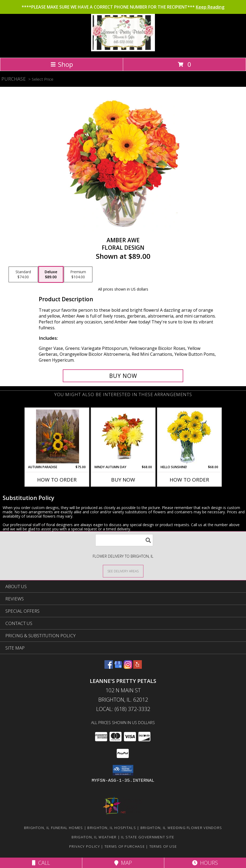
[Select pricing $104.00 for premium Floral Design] (78, 275)
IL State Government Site (148, 837)
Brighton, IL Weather (94, 837)
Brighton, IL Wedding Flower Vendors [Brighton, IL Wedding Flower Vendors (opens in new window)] (181, 828)
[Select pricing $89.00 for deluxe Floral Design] (51, 275)
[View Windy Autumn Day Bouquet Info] (123, 436)
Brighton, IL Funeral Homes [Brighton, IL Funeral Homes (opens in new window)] (54, 828)
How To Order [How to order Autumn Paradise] (57, 480)
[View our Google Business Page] (118, 667)
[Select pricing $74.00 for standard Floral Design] (23, 275)
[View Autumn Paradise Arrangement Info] (57, 436)
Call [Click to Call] (41, 863)
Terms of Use (163, 846)
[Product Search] (124, 540)
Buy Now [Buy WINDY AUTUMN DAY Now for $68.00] (123, 480)
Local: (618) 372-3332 (123, 709)
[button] (123, 770)
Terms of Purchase (125, 846)
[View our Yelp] (138, 667)
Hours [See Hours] (205, 863)
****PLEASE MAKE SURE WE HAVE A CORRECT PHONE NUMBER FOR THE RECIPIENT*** (123, 7)
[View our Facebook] (109, 667)
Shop (62, 64)
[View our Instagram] (128, 667)
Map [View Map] (123, 863)
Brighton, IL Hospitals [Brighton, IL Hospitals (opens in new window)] (112, 828)
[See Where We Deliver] (123, 571)
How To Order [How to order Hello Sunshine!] (189, 480)
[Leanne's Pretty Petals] (123, 50)
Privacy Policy (85, 846)
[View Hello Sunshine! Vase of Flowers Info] (189, 437)
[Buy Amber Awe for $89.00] (123, 376)
